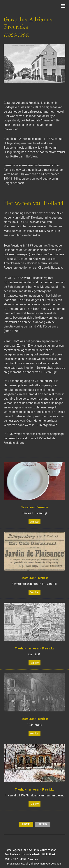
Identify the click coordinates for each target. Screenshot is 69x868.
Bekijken (34, 522)
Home (26, 824)
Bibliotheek (49, 854)
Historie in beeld (31, 854)
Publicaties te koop (45, 850)
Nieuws (28, 850)
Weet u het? (11, 859)
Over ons (33, 859)
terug (43, 824)
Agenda (18, 850)
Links (23, 859)
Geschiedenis (12, 854)
